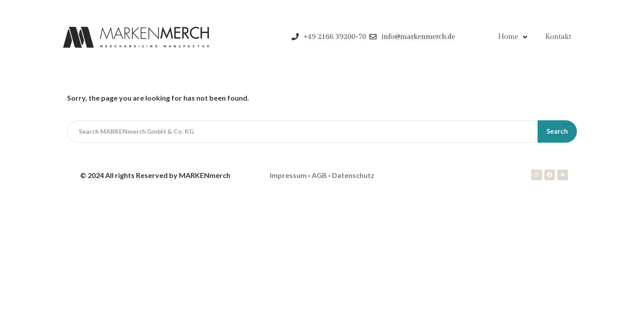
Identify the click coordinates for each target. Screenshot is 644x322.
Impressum (288, 175)
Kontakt (558, 37)
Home (513, 37)
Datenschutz (353, 175)
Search (557, 131)
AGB (319, 175)
